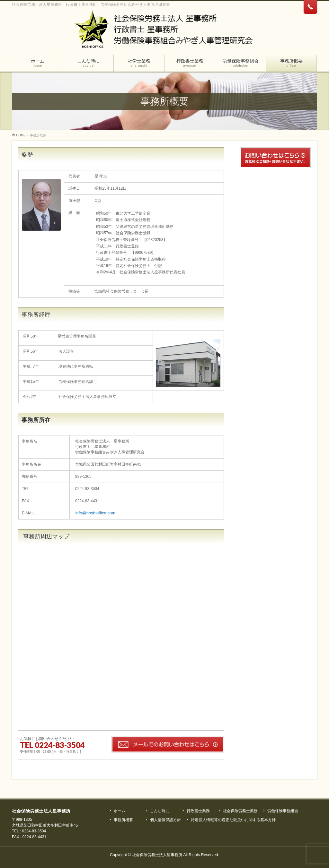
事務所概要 (123, 820)
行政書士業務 (198, 811)
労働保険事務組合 (283, 811)
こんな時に (160, 811)
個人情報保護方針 (165, 820)
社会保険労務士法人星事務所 (157, 855)
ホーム (120, 811)
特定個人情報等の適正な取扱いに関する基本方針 (233, 820)
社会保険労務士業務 (240, 811)
